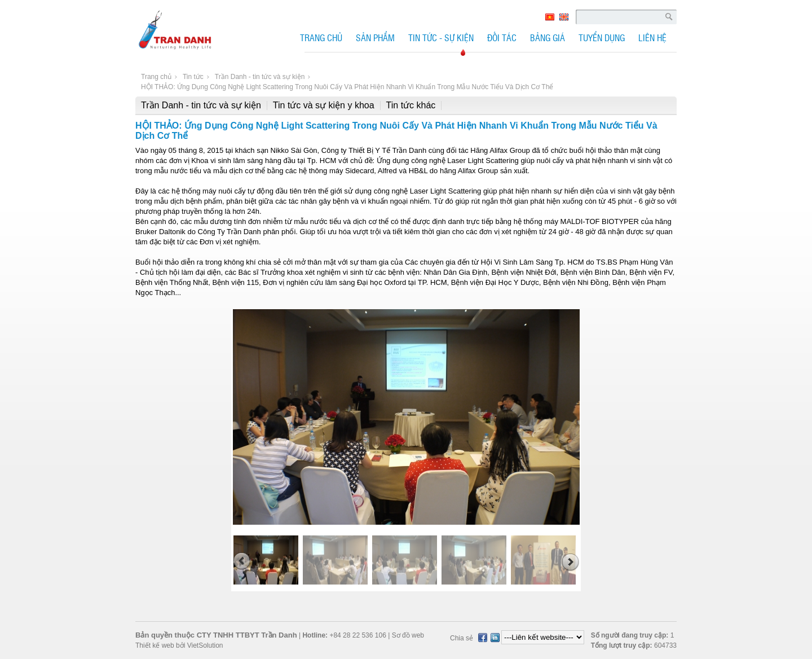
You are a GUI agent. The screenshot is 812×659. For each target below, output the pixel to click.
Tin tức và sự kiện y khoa (324, 105)
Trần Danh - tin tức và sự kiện (201, 105)
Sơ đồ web (408, 635)
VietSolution (204, 645)
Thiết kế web (155, 645)
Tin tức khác (411, 105)
